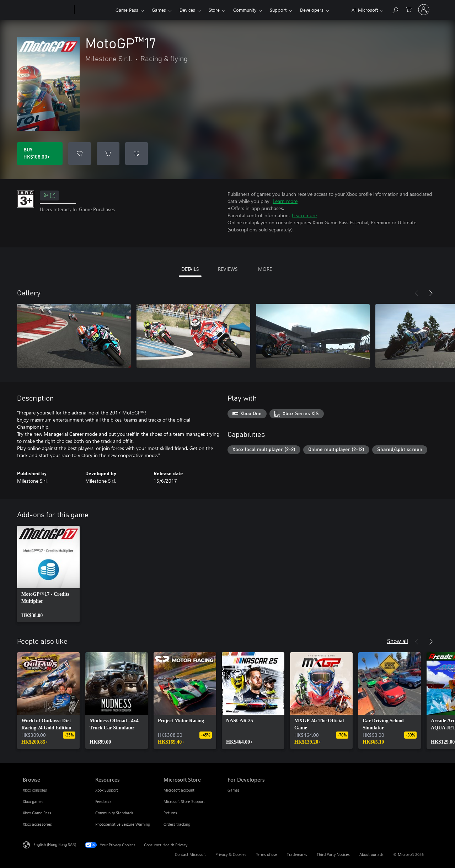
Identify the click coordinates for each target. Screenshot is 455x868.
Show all (398, 641)
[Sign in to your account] (424, 10)
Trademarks (297, 854)
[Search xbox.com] (395, 9)
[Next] (431, 293)
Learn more (285, 201)
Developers (312, 10)
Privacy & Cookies (231, 854)
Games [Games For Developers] (234, 790)
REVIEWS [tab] (228, 269)
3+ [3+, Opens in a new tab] (49, 195)
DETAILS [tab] (190, 269)
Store (214, 10)
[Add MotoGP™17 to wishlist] (80, 154)
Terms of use (267, 854)
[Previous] (417, 293)
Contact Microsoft (190, 854)
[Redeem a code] (136, 154)
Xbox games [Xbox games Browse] (33, 801)
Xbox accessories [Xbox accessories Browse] (37, 824)
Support (278, 10)
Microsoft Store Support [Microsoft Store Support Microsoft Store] (184, 801)
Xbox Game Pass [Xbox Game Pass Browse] (37, 813)
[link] (48, 574)
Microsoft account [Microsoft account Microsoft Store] (179, 790)
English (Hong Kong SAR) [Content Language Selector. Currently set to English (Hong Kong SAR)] (55, 844)
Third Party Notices (333, 854)
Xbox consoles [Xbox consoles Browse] (35, 790)
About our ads (371, 854)
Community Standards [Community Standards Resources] (114, 813)
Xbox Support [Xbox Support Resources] (107, 790)
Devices (187, 10)
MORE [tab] (265, 269)
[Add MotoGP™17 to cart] (108, 154)
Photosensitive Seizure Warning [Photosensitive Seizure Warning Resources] (123, 824)
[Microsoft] (47, 10)
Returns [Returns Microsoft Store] (170, 813)
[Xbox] (94, 10)
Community (245, 10)
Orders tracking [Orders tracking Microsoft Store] (177, 824)
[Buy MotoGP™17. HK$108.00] (40, 154)
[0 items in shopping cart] (409, 9)
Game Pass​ (127, 10)
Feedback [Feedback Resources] (103, 801)
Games (159, 10)
